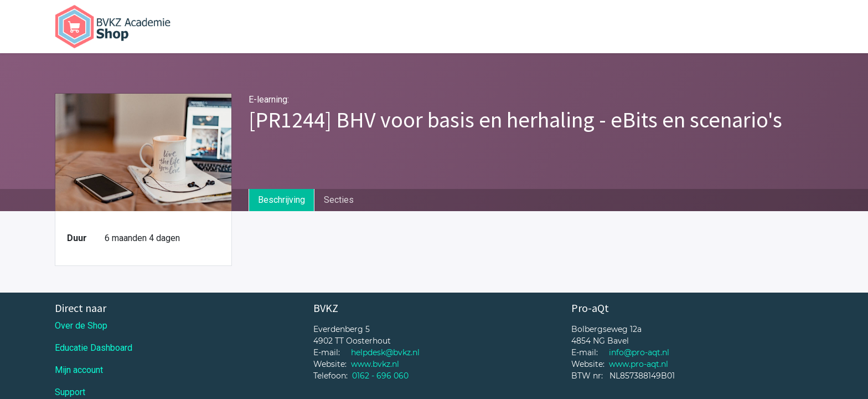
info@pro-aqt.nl (639, 352)
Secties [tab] (339, 200)
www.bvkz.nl (375, 364)
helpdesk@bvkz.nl (385, 352)
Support (70, 392)
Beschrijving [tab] (281, 200)
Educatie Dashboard (94, 348)
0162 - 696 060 (380, 376)
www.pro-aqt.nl (639, 364)
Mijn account (79, 370)
